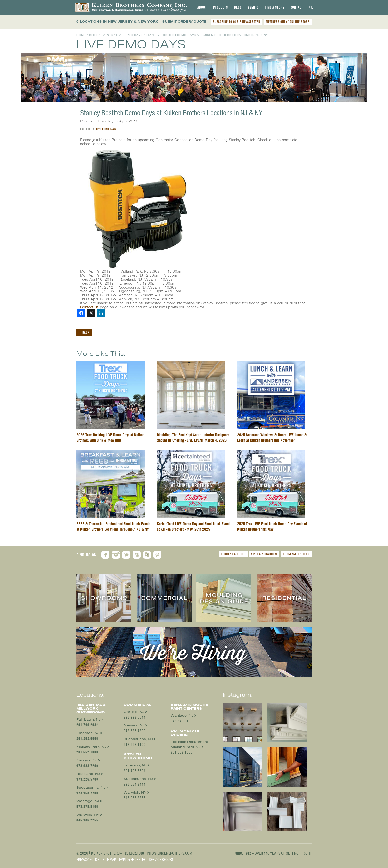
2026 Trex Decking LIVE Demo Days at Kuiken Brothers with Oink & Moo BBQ (110, 438)
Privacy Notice (88, 860)
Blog (238, 7)
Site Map (109, 860)
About (202, 7)
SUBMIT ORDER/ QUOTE (184, 21)
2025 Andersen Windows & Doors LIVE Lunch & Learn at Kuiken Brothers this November (272, 438)
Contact (297, 7)
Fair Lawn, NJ (89, 719)
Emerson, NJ (88, 733)
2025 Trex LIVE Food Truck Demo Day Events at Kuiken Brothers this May (272, 526)
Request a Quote (233, 554)
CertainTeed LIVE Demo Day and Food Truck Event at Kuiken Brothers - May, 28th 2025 (193, 526)
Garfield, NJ (134, 712)
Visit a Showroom (264, 554)
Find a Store (275, 7)
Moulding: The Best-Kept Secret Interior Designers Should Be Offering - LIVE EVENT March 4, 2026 (193, 438)
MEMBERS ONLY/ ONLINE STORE (288, 22)
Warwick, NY (88, 815)
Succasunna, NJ (91, 787)
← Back (84, 332)
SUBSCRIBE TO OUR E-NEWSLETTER (236, 22)
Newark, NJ (87, 760)
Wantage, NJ (88, 801)
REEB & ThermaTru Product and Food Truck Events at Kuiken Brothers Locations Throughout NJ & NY (113, 526)
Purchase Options (296, 554)
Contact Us (89, 307)
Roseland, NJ (88, 774)
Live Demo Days (129, 35)
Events (253, 7)
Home (81, 35)
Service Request (162, 860)
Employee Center (132, 860)
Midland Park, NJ (91, 747)
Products (220, 7)
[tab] (202, 7)
